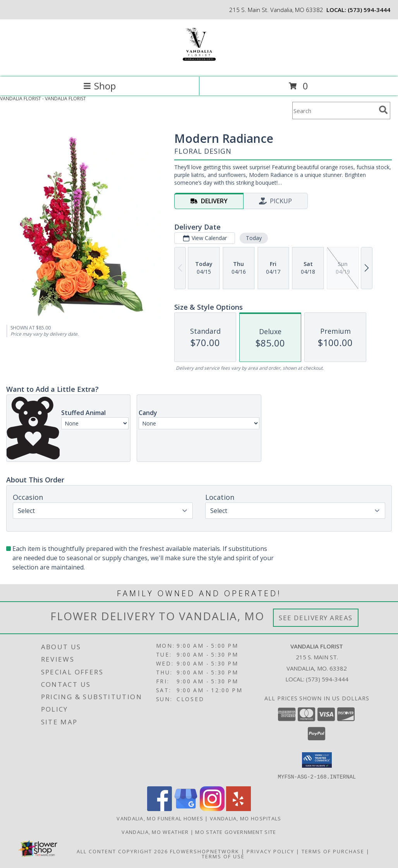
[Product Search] (334, 111)
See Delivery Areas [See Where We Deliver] (316, 618)
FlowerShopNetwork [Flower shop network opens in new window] (205, 851)
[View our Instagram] (212, 809)
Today (254, 238)
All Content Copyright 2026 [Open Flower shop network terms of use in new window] (122, 851)
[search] (383, 110)
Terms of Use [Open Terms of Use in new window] (223, 856)
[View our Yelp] (238, 809)
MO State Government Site (236, 832)
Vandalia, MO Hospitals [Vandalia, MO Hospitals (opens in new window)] (246, 818)
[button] (317, 760)
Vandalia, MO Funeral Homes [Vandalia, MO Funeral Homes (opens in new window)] (160, 818)
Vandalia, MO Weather (155, 832)
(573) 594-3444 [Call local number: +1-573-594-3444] (369, 10)
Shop (99, 86)
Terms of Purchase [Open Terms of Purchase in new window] (333, 851)
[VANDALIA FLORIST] (199, 66)
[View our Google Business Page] (186, 809)
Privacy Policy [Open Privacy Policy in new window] (270, 851)
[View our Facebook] (160, 809)
